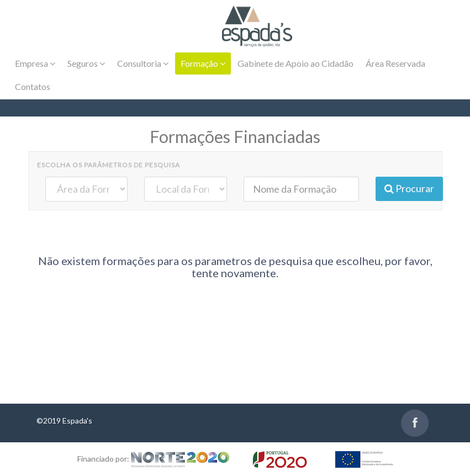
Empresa (35, 63)
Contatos (33, 86)
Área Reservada (395, 63)
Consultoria (143, 63)
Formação (203, 63)
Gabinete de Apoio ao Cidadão (295, 63)
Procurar (409, 188)
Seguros (86, 63)
